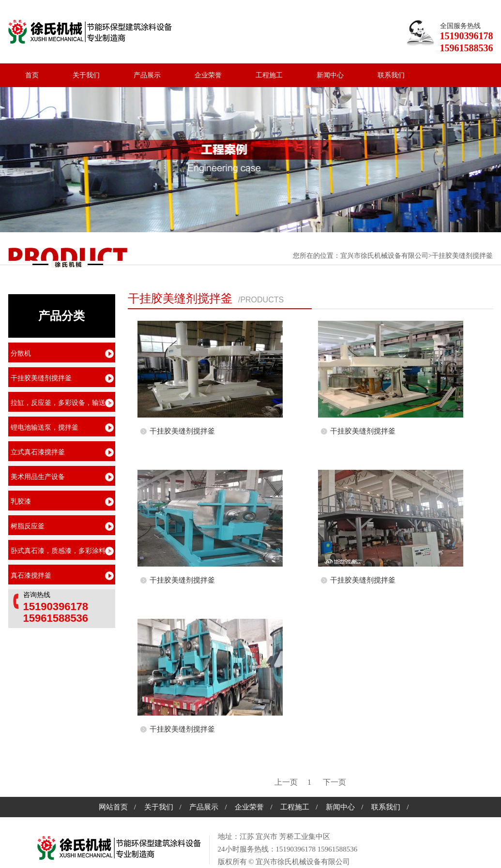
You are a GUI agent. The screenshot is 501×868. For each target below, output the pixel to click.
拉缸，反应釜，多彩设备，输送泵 (61, 403)
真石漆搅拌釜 (31, 576)
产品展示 (147, 75)
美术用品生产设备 (38, 477)
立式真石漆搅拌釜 (38, 452)
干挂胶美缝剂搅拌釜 (180, 299)
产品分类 (61, 316)
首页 (32, 75)
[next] (334, 782)
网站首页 (113, 807)
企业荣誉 (208, 75)
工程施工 (269, 75)
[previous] (286, 782)
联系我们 (391, 75)
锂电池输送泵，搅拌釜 (45, 427)
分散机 (21, 353)
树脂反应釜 (28, 526)
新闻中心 (330, 75)
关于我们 (86, 75)
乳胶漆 (21, 501)
